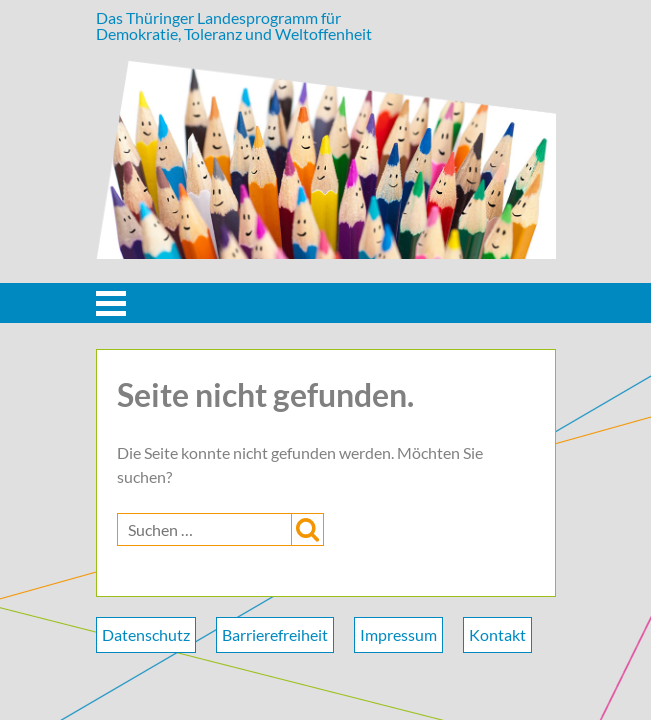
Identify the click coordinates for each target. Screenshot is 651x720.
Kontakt (497, 634)
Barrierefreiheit (275, 634)
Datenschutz (146, 634)
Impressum (398, 634)
